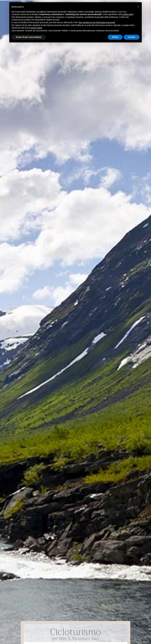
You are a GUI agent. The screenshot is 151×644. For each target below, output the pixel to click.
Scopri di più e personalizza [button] (29, 37)
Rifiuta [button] (115, 37)
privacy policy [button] (36, 28)
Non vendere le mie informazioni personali (97, 22)
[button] (3, 322)
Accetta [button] (132, 37)
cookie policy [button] (128, 14)
